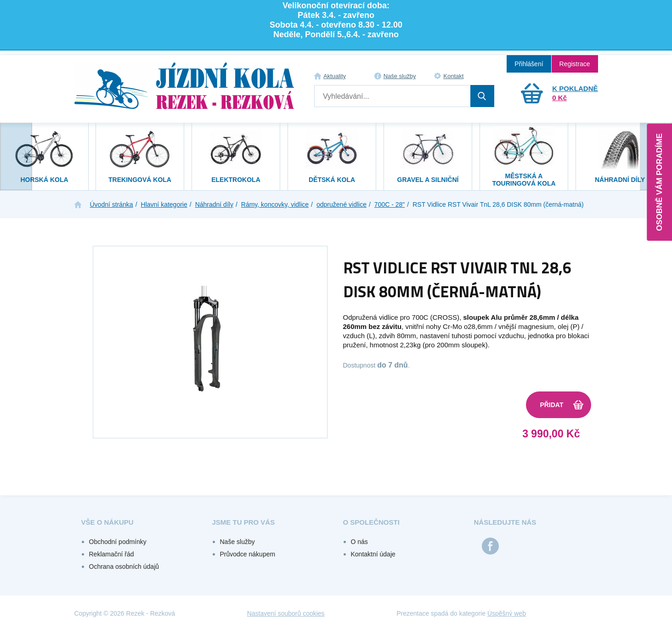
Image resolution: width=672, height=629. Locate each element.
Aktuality (335, 76)
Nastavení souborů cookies (286, 613)
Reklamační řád (112, 554)
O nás (359, 542)
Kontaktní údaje (373, 554)
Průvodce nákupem (248, 554)
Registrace (575, 64)
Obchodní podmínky (118, 542)
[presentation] (16, 156)
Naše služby (400, 76)
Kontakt (453, 76)
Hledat (482, 96)
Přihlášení (529, 64)
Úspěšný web (507, 613)
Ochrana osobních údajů (124, 567)
